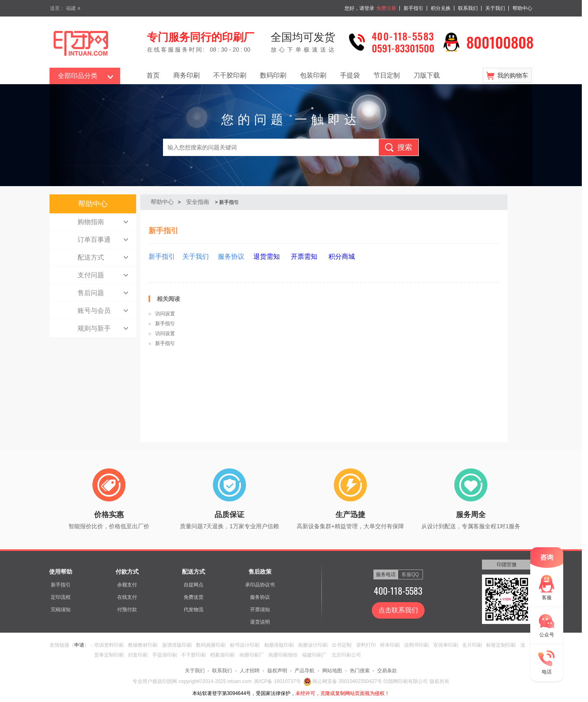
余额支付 (127, 585)
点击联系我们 (398, 610)
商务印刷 (187, 75)
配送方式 (194, 572)
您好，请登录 (359, 8)
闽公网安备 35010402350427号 (343, 681)
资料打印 (366, 645)
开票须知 (260, 610)
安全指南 (198, 202)
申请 (79, 645)
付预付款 (127, 610)
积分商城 (342, 256)
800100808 (500, 42)
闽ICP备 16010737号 (277, 681)
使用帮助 (61, 572)
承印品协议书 (260, 585)
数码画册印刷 (211, 645)
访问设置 (165, 314)
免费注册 (386, 8)
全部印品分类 (78, 76)
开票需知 (303, 256)
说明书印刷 (416, 645)
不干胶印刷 (230, 75)
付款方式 (127, 572)
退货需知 (267, 256)
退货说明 (260, 622)
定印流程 (61, 597)
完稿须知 (61, 610)
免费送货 (194, 597)
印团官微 (507, 565)
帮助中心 (522, 8)
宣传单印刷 (446, 645)
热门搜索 (360, 671)
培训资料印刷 (109, 645)
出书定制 (342, 645)
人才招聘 (250, 671)
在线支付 (127, 597)
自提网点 (194, 585)
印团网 (170, 681)
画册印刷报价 (283, 655)
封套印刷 (138, 655)
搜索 (405, 147)
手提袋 (350, 75)
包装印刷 (313, 75)
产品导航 (305, 671)
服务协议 (260, 597)
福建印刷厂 (314, 655)
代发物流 (194, 610)
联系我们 (468, 8)
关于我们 (495, 8)
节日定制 (387, 75)
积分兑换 (441, 8)
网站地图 (332, 671)
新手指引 (413, 8)
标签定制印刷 (501, 645)
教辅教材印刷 (143, 645)
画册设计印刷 (313, 645)
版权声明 (277, 671)
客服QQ (410, 574)
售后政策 (260, 572)
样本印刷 (390, 645)
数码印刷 (273, 75)
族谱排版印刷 (177, 645)
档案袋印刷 (222, 655)
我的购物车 (513, 75)
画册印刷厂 (252, 655)
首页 (153, 75)
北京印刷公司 (346, 655)
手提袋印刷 (165, 655)
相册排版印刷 (279, 645)
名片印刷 (472, 645)
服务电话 (386, 574)
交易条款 (387, 671)
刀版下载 (427, 75)
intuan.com (240, 681)
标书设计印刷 (245, 645)
